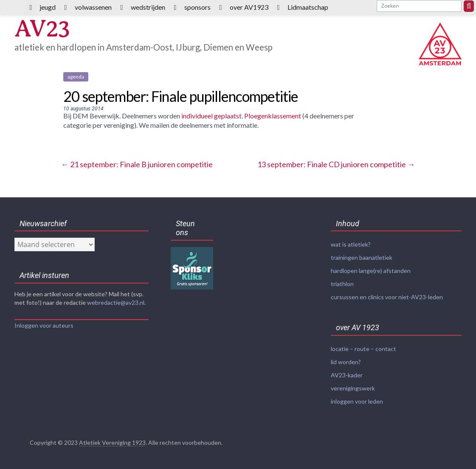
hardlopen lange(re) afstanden (371, 271)
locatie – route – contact (363, 349)
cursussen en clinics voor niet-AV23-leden (387, 297)
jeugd (48, 7)
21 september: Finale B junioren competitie (137, 164)
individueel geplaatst (211, 116)
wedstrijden (148, 7)
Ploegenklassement (273, 116)
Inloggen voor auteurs (44, 325)
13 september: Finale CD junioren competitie (336, 164)
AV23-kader (347, 375)
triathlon (342, 284)
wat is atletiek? (351, 244)
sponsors (197, 7)
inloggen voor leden (357, 401)
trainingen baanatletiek (362, 257)
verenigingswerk (353, 388)
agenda (76, 77)
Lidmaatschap (308, 7)
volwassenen (93, 7)
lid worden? (346, 362)
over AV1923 (249, 7)
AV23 (42, 29)
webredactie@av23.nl (116, 302)
